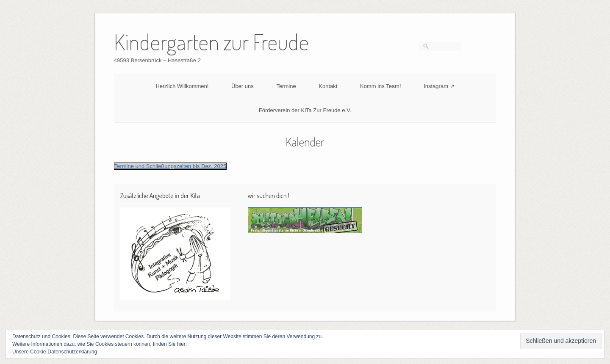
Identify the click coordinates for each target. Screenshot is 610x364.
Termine (286, 86)
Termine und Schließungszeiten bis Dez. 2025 (170, 166)
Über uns (243, 86)
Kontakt (328, 86)
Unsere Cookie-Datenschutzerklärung (55, 352)
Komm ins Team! (381, 86)
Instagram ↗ (439, 86)
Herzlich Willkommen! (182, 86)
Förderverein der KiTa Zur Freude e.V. (305, 110)
